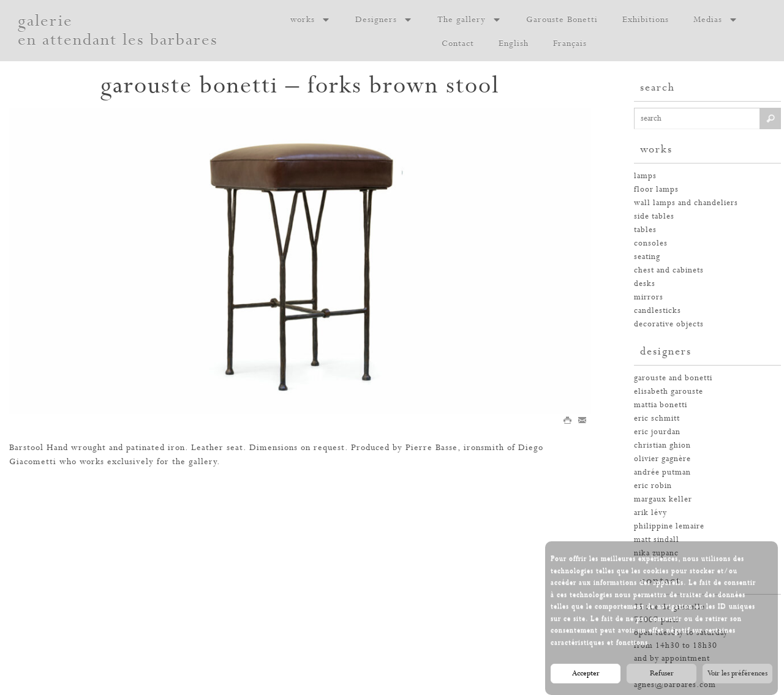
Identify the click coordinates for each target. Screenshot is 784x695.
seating (647, 257)
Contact (458, 43)
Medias (716, 20)
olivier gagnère (662, 459)
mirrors (649, 297)
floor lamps (656, 190)
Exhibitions (646, 20)
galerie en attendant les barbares (118, 31)
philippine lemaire (669, 526)
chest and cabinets (669, 270)
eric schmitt (657, 419)
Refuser (662, 674)
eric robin (653, 486)
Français (570, 43)
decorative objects (669, 324)
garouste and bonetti (673, 378)
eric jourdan (657, 432)
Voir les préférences (737, 674)
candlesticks (658, 311)
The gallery (469, 20)
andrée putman (662, 472)
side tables (654, 216)
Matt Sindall (657, 540)
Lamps (645, 176)
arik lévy (650, 513)
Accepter (586, 674)
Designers (384, 20)
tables (645, 230)
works (311, 20)
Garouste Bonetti (562, 20)
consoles (651, 243)
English (514, 43)
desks (645, 284)
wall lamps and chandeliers (686, 203)
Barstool (26, 448)
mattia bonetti (661, 405)
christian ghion (662, 445)
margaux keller (663, 499)
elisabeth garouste (669, 392)
